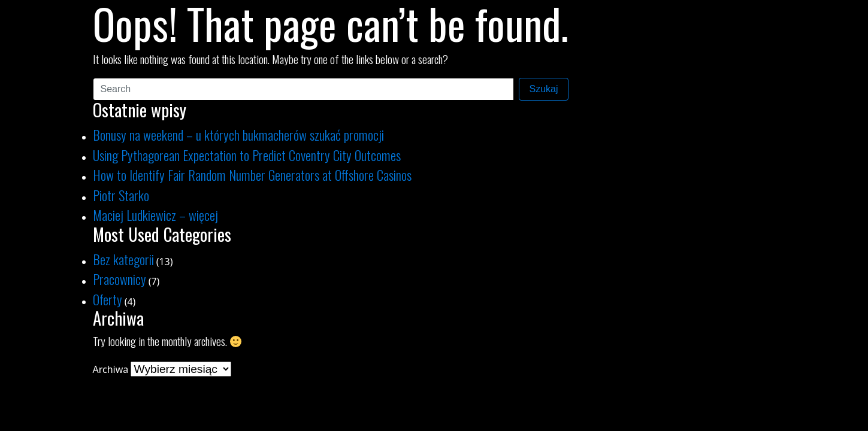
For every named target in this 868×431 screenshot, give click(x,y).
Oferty (108, 299)
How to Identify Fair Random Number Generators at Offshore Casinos (252, 174)
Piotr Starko (121, 195)
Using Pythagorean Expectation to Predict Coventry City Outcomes (247, 155)
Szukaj (543, 89)
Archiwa (111, 369)
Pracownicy (120, 279)
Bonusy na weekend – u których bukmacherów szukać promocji (238, 134)
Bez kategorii (123, 259)
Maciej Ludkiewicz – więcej (155, 215)
